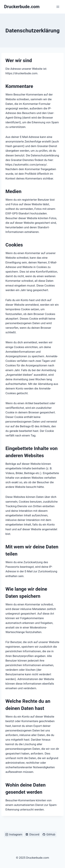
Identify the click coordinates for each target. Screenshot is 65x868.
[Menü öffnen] (58, 7)
